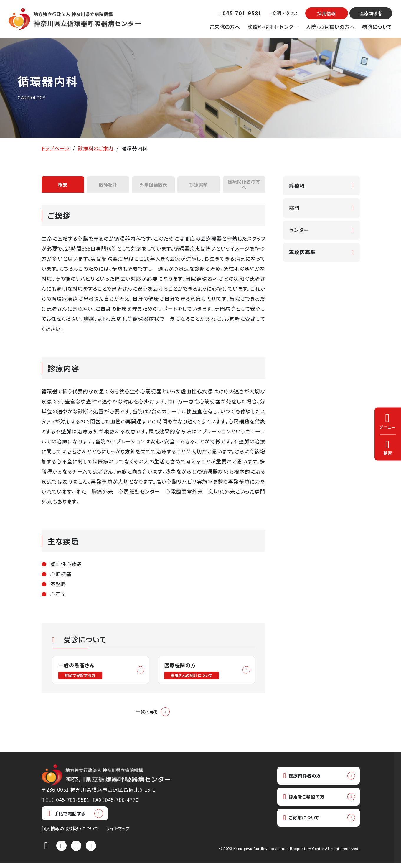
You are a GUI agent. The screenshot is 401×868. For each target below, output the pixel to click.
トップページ (56, 148)
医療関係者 (371, 13)
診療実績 (199, 186)
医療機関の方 (193, 674)
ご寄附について (304, 825)
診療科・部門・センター (273, 27)
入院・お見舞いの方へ (330, 27)
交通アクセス (283, 13)
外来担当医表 (153, 186)
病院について (377, 27)
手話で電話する (66, 818)
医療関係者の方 (305, 781)
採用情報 (326, 13)
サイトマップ (118, 834)
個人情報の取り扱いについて (70, 834)
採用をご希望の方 (307, 803)
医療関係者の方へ (244, 186)
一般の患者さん (82, 674)
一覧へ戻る (147, 716)
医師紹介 (108, 186)
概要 (63, 186)
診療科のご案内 (96, 148)
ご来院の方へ (225, 27)
